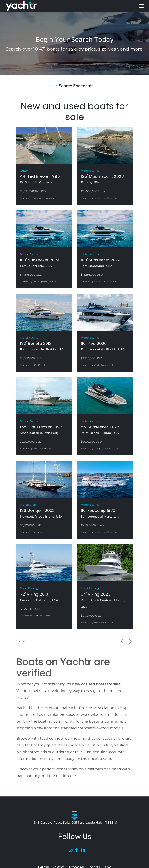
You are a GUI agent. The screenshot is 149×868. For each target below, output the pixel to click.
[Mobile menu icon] (142, 6)
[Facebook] (78, 851)
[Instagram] (72, 851)
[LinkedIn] (84, 851)
